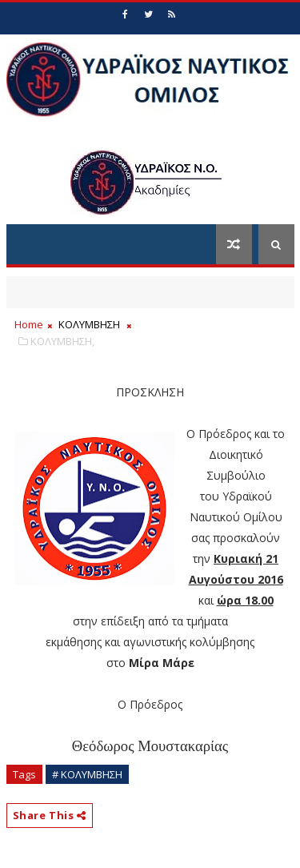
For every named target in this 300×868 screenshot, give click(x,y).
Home (29, 324)
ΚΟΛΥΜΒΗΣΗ (89, 324)
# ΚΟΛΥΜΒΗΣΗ (87, 774)
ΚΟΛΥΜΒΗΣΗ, (62, 341)
